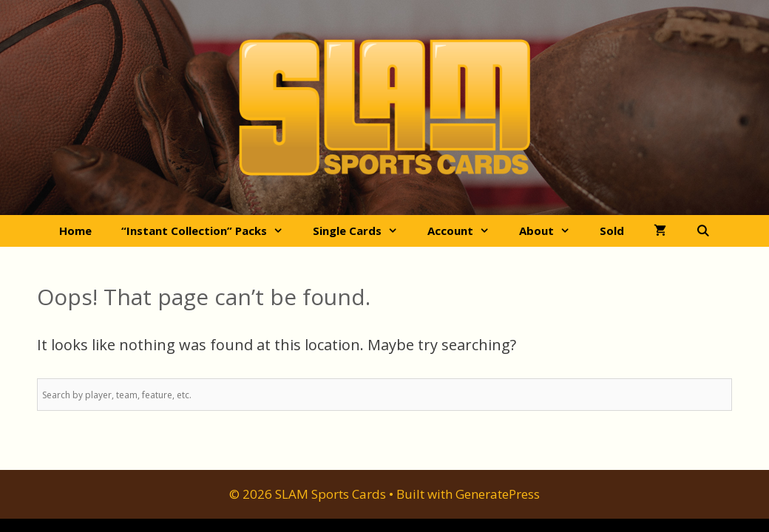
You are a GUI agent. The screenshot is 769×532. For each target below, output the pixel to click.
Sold (612, 231)
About (552, 231)
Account (466, 231)
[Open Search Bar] (703, 231)
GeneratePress (498, 494)
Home (75, 231)
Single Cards (363, 231)
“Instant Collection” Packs (210, 231)
